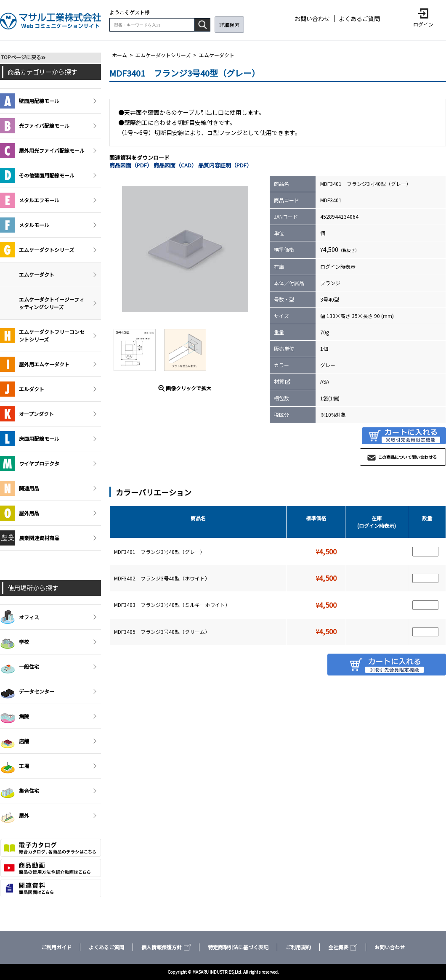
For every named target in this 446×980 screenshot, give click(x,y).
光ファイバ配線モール (35, 126)
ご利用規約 (298, 947)
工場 (15, 766)
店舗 (15, 741)
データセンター (27, 691)
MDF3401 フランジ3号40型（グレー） (159, 552)
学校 (15, 642)
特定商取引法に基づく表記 (238, 947)
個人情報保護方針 (166, 947)
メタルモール (25, 225)
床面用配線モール (30, 439)
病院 (15, 716)
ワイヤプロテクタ (30, 464)
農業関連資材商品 (30, 538)
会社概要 (343, 947)
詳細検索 (229, 25)
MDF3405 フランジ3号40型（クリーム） (162, 632)
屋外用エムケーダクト (35, 364)
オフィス (20, 617)
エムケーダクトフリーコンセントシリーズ (42, 336)
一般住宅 (20, 667)
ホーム (119, 55)
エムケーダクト (217, 55)
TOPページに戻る (21, 57)
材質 (279, 381)
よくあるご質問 (359, 19)
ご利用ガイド (56, 947)
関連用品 (20, 488)
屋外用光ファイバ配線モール (42, 151)
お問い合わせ (312, 19)
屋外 (15, 816)
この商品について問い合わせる (407, 457)
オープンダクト (27, 414)
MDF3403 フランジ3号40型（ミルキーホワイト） (172, 605)
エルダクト (22, 389)
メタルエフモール (30, 200)
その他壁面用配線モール (37, 175)
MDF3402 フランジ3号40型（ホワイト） (162, 578)
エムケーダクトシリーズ (163, 55)
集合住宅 (20, 791)
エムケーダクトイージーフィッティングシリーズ (52, 303)
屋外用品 (20, 513)
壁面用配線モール (30, 101)
